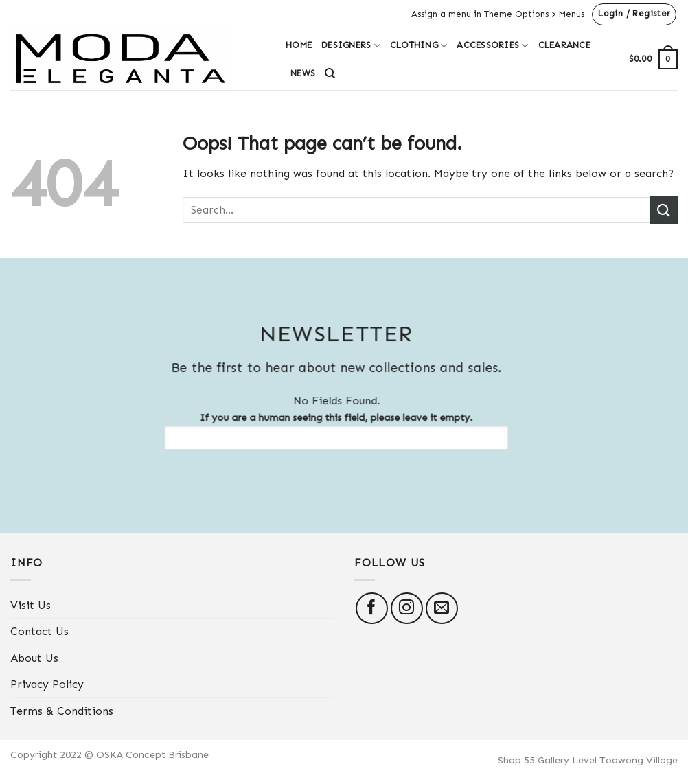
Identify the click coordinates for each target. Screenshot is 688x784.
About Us (34, 658)
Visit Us (31, 605)
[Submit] (664, 210)
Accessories (492, 46)
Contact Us (39, 631)
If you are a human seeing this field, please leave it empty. (329, 430)
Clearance (564, 45)
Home (299, 45)
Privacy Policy (47, 684)
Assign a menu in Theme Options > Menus (498, 14)
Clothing (419, 46)
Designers (351, 46)
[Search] (330, 73)
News (303, 73)
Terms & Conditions (62, 711)
